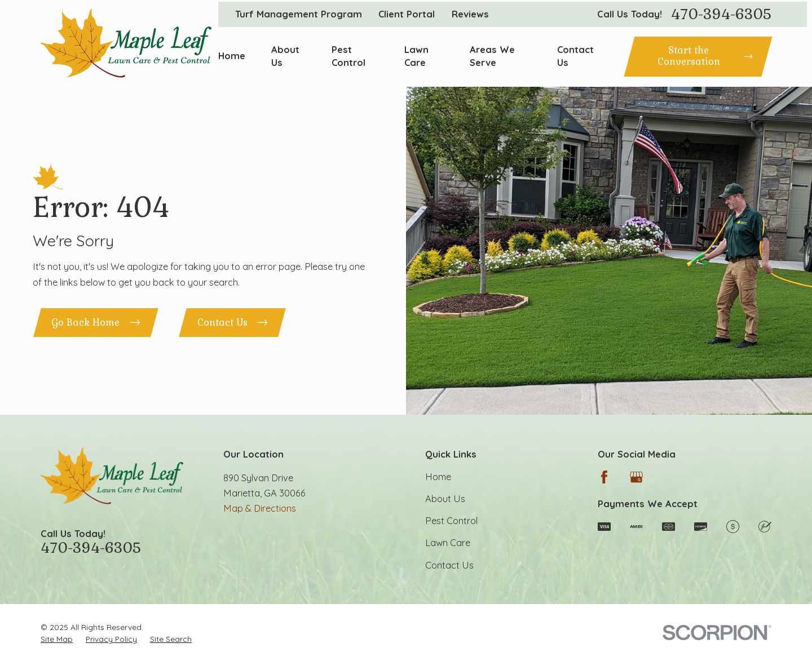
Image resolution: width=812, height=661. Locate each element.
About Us (445, 499)
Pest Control (451, 521)
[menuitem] (57, 639)
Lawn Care (448, 543)
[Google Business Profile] (636, 477)
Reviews (470, 14)
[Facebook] (604, 477)
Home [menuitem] (232, 56)
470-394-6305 (721, 15)
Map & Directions (260, 508)
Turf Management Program (299, 14)
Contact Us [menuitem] (575, 56)
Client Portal (407, 14)
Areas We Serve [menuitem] (492, 56)
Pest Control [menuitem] (348, 56)
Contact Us (449, 565)
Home (438, 477)
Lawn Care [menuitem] (416, 56)
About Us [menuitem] (285, 56)
